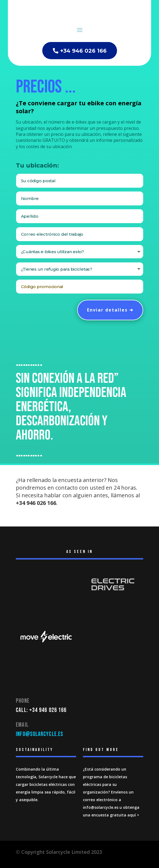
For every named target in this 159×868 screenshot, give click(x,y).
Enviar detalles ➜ (110, 310)
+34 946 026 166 (83, 51)
